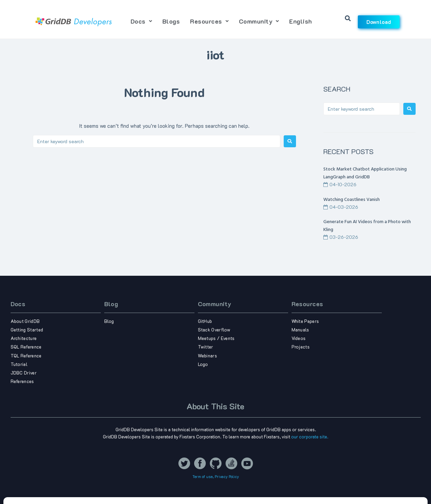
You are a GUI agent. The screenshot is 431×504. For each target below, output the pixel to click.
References (22, 381)
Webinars (208, 356)
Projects (301, 347)
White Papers (305, 321)
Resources (307, 304)
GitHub (205, 321)
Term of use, (204, 476)
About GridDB (25, 321)
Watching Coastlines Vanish (352, 200)
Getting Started (27, 330)
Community (215, 304)
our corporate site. (310, 437)
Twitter (206, 347)
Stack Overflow (214, 330)
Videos (299, 338)
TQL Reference (26, 356)
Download (379, 22)
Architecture (24, 338)
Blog (111, 304)
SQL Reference (26, 347)
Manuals (300, 330)
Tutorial (19, 364)
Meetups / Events (216, 338)
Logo (203, 364)
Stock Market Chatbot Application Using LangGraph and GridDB (365, 173)
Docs (18, 304)
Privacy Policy (227, 476)
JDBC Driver (24, 373)
